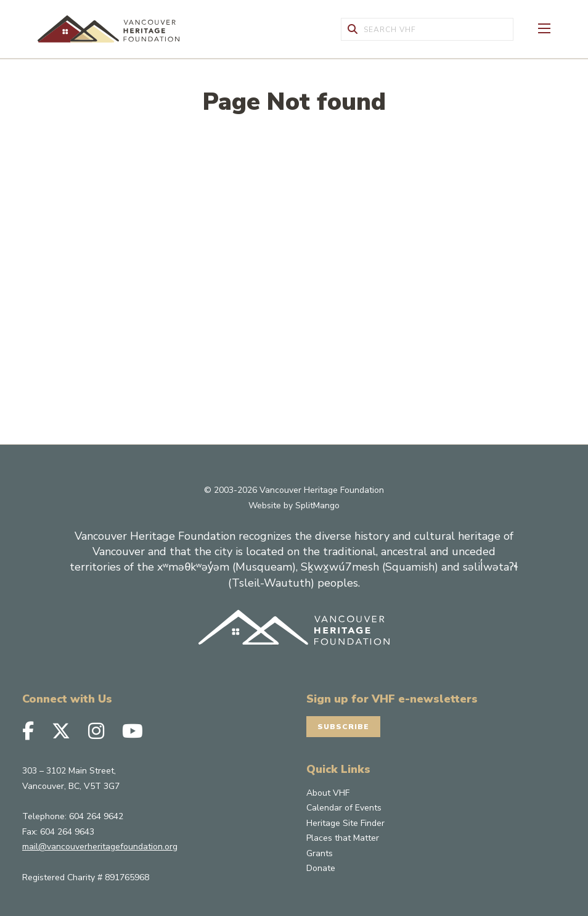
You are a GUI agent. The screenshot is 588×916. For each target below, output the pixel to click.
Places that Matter (343, 838)
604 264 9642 (96, 816)
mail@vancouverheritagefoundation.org (100, 847)
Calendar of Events (344, 808)
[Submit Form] (353, 29)
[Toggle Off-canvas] (544, 27)
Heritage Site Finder (345, 823)
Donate (321, 868)
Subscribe (343, 727)
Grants (320, 853)
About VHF (328, 793)
